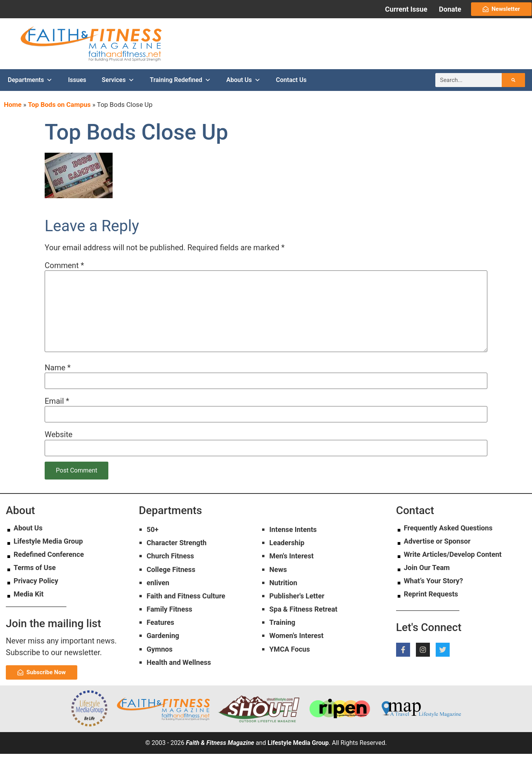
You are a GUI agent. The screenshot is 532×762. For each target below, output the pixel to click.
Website (59, 443)
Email (57, 409)
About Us (243, 89)
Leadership (289, 553)
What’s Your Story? (436, 589)
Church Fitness (173, 567)
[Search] (513, 89)
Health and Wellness (182, 682)
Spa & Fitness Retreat (307, 624)
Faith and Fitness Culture (190, 610)
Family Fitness (172, 624)
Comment (64, 274)
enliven (159, 596)
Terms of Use (37, 576)
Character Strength (180, 553)
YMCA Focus (292, 668)
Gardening (165, 653)
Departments (30, 89)
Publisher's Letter (300, 610)
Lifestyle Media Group (52, 549)
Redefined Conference (52, 563)
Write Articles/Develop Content (458, 563)
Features (162, 639)
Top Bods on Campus (59, 113)
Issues (77, 88)
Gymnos (161, 668)
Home (13, 113)
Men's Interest (294, 567)
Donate (450, 9)
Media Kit (30, 602)
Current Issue (406, 9)
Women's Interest (299, 653)
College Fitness (174, 581)
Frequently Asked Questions (453, 536)
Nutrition (285, 596)
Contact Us (291, 88)
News (279, 581)
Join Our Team (429, 576)
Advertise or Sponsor (441, 549)
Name (58, 376)
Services (118, 89)
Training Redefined (180, 89)
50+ (153, 538)
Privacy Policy (38, 589)
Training (284, 639)
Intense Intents (296, 538)
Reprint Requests (434, 602)
